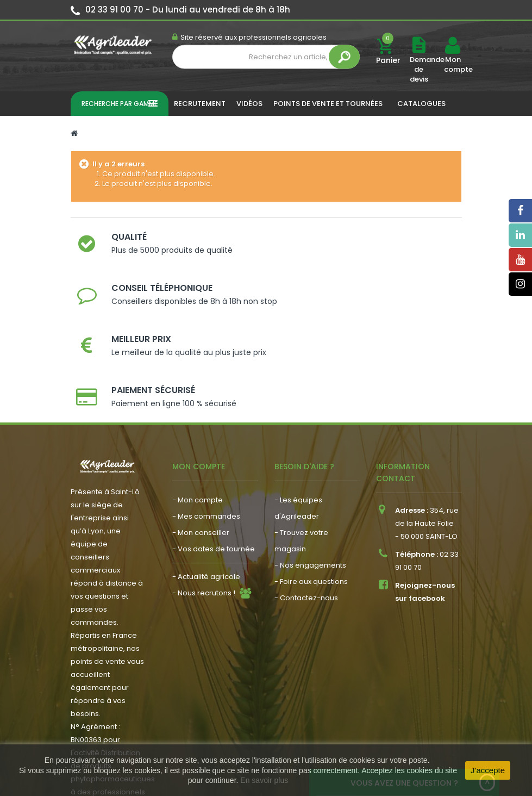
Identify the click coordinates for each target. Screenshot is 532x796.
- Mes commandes (206, 437)
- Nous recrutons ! (204, 514)
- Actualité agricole (206, 497)
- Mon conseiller (201, 453)
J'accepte (488, 770)
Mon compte (453, 65)
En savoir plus (264, 780)
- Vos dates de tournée (214, 469)
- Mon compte (198, 421)
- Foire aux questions (311, 502)
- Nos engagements (310, 486)
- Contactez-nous (306, 518)
